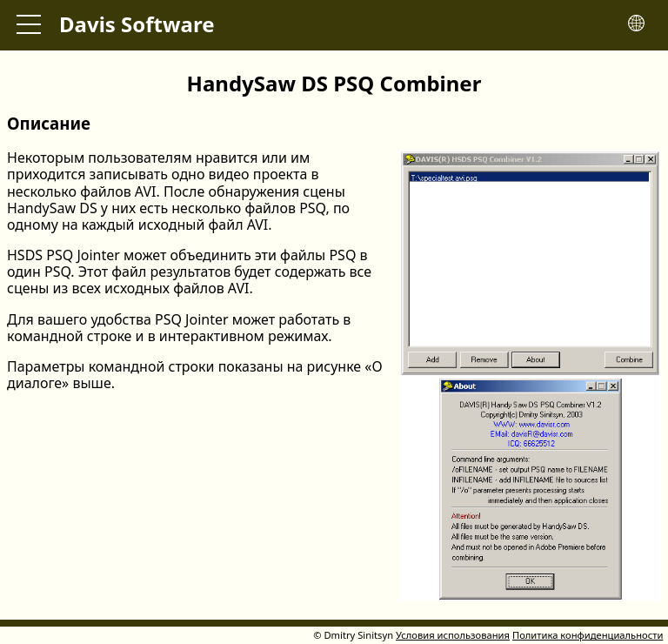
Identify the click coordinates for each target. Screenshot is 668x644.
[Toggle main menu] (29, 25)
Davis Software (137, 24)
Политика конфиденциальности (588, 635)
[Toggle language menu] (636, 25)
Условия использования (453, 635)
